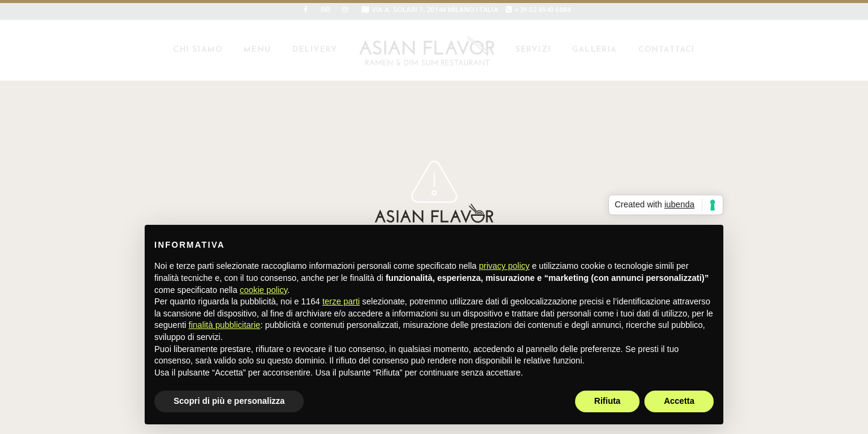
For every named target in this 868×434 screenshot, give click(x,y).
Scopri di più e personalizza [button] (229, 401)
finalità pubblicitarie (225, 325)
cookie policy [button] (264, 290)
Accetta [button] (679, 401)
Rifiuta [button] (608, 401)
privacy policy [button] (505, 266)
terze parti (341, 301)
